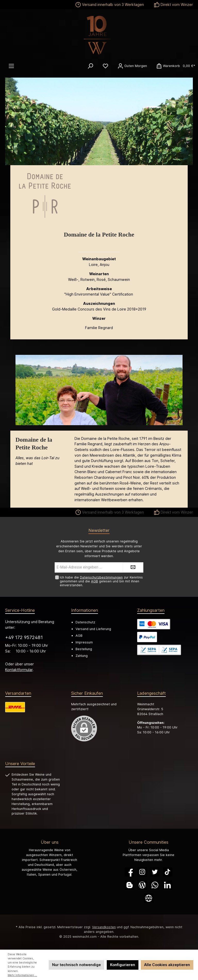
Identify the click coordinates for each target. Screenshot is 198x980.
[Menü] (11, 66)
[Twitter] (155, 872)
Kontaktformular (19, 670)
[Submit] (133, 567)
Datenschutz (85, 622)
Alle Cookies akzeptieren (167, 965)
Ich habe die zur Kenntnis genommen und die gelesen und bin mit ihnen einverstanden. (101, 581)
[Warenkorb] (174, 66)
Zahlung (82, 656)
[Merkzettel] (105, 66)
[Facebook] (130, 872)
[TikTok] (167, 872)
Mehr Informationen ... (22, 975)
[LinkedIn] (167, 885)
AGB (94, 581)
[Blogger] (130, 885)
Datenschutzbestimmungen (101, 577)
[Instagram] (142, 872)
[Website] (149, 898)
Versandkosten (104, 927)
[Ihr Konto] (132, 66)
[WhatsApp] (155, 885)
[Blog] (142, 885)
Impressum (84, 642)
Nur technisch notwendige (76, 965)
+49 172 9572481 (24, 637)
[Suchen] (90, 66)
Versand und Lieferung (93, 629)
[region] (99, 390)
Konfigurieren (123, 965)
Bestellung (84, 649)
